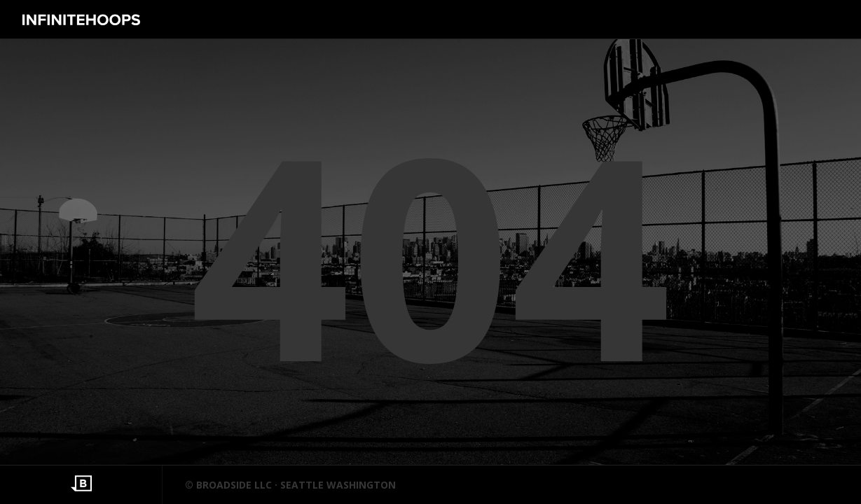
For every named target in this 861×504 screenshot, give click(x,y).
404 (430, 252)
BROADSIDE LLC (234, 485)
